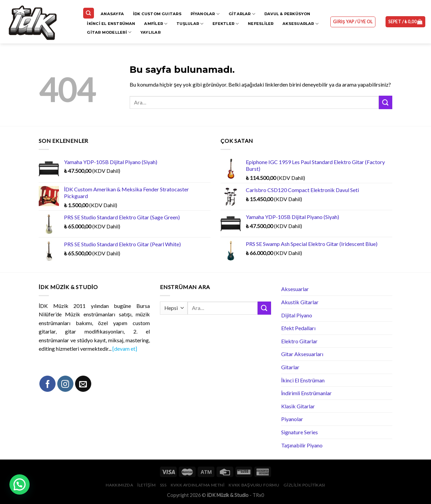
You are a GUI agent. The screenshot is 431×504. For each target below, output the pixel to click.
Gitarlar (242, 14)
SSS (163, 485)
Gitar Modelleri (109, 32)
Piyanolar (205, 14)
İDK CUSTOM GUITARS (157, 14)
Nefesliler (261, 24)
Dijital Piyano (297, 315)
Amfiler (156, 24)
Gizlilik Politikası (304, 485)
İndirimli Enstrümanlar (306, 393)
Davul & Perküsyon (287, 14)
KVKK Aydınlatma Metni (198, 485)
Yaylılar (151, 32)
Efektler (226, 24)
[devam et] (125, 349)
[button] (20, 484)
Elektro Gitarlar (299, 341)
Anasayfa (112, 14)
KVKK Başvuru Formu (254, 485)
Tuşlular (190, 24)
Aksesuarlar (301, 24)
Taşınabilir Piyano (302, 445)
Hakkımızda (119, 485)
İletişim (146, 485)
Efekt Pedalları (298, 328)
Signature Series (300, 432)
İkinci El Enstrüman (111, 24)
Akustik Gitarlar (300, 302)
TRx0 (258, 495)
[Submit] (386, 102)
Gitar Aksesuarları (302, 354)
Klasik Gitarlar (298, 406)
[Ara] (89, 13)
